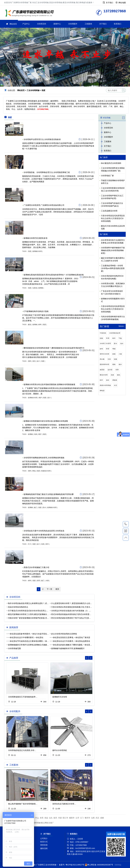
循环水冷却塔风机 (60, 750)
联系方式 (44, 842)
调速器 (115, 380)
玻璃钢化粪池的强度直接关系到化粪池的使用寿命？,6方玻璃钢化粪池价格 (54, 275)
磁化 (119, 375)
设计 (38, 361)
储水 (120, 364)
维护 (40, 398)
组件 (101, 380)
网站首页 (13, 24)
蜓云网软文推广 (47, 823)
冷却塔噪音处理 (115, 333)
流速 (112, 375)
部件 (47, 544)
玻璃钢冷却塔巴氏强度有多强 (35, 238)
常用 (108, 338)
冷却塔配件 (73, 24)
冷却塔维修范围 (14, 648)
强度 (30, 251)
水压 (115, 385)
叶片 (30, 544)
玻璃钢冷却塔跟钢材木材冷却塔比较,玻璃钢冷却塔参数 (46, 421)
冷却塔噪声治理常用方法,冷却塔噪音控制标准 (42, 139)
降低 (34, 471)
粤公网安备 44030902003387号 (99, 865)
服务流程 (44, 848)
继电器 (102, 391)
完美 (109, 359)
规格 (114, 364)
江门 (82, 818)
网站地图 (122, 3)
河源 (60, 818)
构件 (114, 338)
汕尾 (93, 818)
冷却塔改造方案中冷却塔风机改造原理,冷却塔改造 (44, 531)
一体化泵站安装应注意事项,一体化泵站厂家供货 (71, 637)
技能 (101, 338)
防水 (44, 507)
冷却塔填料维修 (34, 823)
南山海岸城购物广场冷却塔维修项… (23, 804)
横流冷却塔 (104, 375)
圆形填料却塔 (104, 364)
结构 (36, 434)
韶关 (55, 818)
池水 (122, 344)
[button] (91, 658)
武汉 (97, 818)
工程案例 (88, 24)
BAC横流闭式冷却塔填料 (111, 163)
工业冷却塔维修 (30, 13)
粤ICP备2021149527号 (75, 865)
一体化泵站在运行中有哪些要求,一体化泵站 (26, 637)
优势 (117, 370)
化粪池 (35, 288)
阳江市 (65, 818)
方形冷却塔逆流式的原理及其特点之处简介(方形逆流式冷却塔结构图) (113, 218)
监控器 (110, 370)
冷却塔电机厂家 (107, 176)
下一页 (49, 589)
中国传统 (103, 333)
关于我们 (109, 3)
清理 (38, 581)
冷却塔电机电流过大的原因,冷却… (22, 750)
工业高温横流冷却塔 (109, 211)
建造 (30, 325)
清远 (46, 818)
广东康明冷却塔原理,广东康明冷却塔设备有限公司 (44, 205)
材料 (40, 325)
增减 (114, 349)
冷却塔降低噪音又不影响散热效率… (23, 697)
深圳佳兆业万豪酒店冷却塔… (64, 804)
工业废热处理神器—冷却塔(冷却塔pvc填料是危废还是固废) (113, 268)
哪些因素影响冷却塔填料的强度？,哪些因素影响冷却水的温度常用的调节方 (54, 348)
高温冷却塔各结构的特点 (18, 607)
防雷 (108, 349)
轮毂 (115, 359)
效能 (114, 354)
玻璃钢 (41, 288)
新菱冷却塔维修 (105, 385)
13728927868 (126, 524)
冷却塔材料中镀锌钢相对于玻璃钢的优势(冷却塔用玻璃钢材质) (113, 250)
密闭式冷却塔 (104, 354)
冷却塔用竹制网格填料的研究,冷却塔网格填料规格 (44, 458)
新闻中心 (57, 24)
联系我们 (118, 24)
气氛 (120, 338)
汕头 (51, 818)
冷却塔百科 (42, 24)
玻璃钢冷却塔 (37, 251)
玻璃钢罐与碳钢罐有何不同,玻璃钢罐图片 (68, 648)
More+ (121, 326)
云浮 (77, 818)
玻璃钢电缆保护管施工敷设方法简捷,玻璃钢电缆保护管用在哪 (49, 494)
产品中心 (26, 24)
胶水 (115, 344)
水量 (47, 581)
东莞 (42, 818)
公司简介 (44, 838)
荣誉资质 (44, 845)
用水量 (102, 359)
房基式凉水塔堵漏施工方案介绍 (36, 567)
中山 (37, 818)
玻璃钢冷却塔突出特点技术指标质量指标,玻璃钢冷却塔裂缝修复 (49, 384)
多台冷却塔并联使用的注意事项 (64, 634)
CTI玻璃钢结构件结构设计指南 (36, 311)
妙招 (101, 349)
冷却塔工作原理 (105, 344)
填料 (30, 361)
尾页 (57, 589)
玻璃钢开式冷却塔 (60, 697)
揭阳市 (72, 818)
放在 (108, 380)
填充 (34, 361)
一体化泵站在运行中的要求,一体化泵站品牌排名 (71, 641)
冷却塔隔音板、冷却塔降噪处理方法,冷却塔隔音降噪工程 (47, 172)
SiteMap (118, 865)
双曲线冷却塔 (46, 471)
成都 (102, 818)
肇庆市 (87, 818)
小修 (120, 354)
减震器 (102, 370)
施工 (36, 507)
